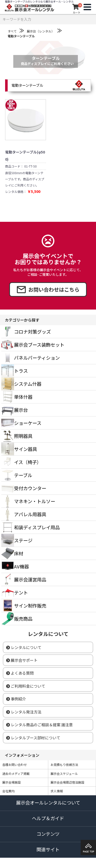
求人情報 (57, 791)
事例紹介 (16, 699)
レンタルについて (24, 647)
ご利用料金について (26, 686)
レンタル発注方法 (24, 712)
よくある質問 (20, 673)
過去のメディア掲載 (16, 773)
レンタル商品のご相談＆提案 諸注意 (39, 725)
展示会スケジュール (64, 773)
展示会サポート (22, 660)
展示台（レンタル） (41, 31)
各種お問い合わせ (15, 765)
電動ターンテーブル (21, 36)
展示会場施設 (11, 782)
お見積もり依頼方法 (64, 765)
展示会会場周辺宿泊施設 (67, 782)
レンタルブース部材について (33, 738)
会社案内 (8, 791)
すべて (12, 31)
